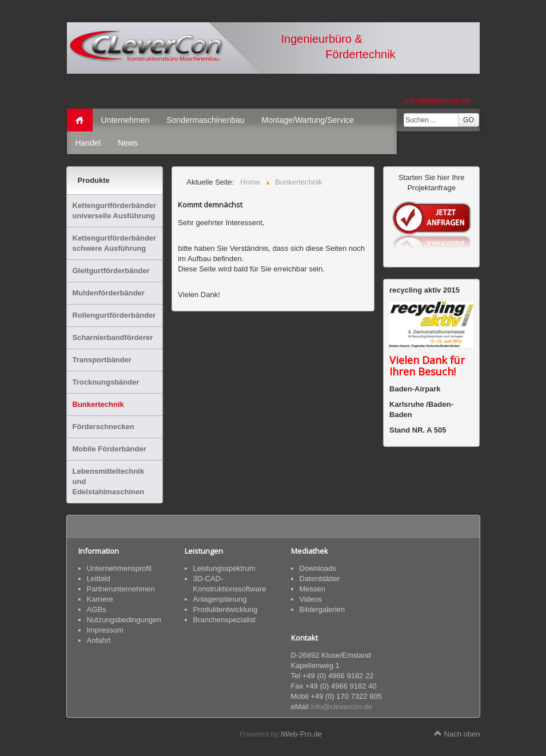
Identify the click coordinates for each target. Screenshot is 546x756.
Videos (311, 599)
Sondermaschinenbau (205, 120)
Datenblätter (320, 579)
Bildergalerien (322, 609)
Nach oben (457, 734)
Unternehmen (125, 120)
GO (469, 120)
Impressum (105, 630)
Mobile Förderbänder (109, 449)
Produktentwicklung (226, 609)
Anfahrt (99, 640)
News (128, 143)
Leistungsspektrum (224, 568)
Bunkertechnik (98, 404)
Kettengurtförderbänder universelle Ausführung (115, 211)
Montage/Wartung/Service (308, 120)
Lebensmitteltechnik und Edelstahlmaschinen (109, 481)
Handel (88, 143)
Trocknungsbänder (106, 382)
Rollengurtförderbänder (114, 315)
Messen (313, 589)
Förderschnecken (103, 427)
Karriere (100, 599)
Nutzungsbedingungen (124, 620)
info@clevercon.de (437, 101)
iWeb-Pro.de (301, 734)
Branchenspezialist (224, 620)
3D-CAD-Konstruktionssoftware (230, 584)
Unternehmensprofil (119, 568)
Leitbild (99, 579)
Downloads (318, 568)
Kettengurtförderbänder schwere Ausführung (115, 243)
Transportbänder (102, 360)
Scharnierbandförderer (113, 337)
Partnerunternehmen (121, 589)
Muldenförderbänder (109, 293)
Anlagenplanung (220, 599)
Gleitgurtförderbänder (111, 271)
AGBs (97, 609)
